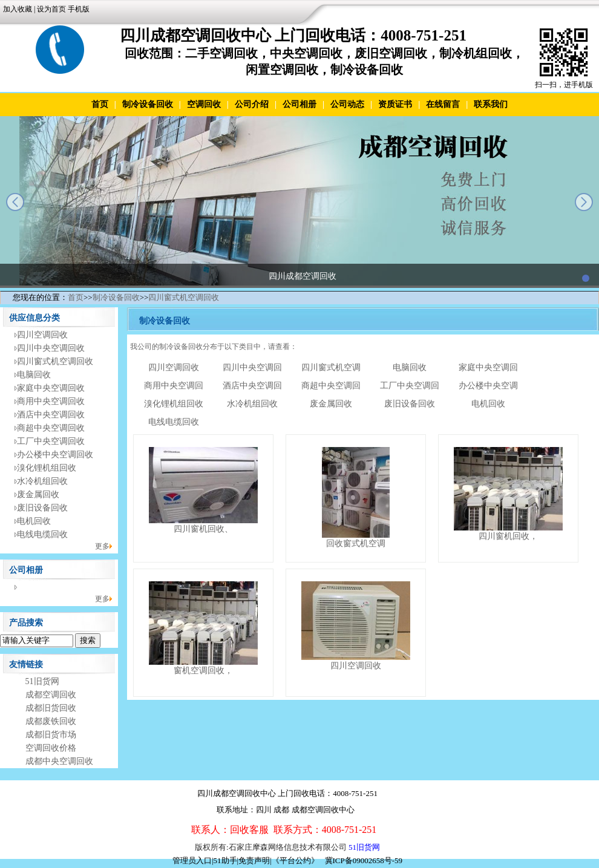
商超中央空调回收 (51, 428)
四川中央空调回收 (51, 348)
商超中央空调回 (331, 386)
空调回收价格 (51, 748)
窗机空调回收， (203, 671)
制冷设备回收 (148, 104)
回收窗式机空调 (356, 543)
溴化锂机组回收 (47, 468)
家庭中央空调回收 (51, 388)
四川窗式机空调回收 (184, 297)
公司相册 (299, 104)
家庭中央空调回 (488, 367)
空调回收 (204, 104)
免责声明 (254, 860)
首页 (100, 104)
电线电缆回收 (42, 534)
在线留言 (443, 104)
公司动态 (347, 104)
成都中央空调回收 (59, 761)
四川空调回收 (42, 335)
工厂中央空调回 (410, 386)
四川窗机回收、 (203, 529)
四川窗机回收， (508, 536)
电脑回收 (34, 375)
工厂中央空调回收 (51, 441)
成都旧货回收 (51, 708)
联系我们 (491, 104)
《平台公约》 (295, 860)
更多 (102, 546)
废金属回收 (38, 494)
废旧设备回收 (42, 508)
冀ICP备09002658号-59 (364, 860)
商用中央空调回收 (51, 401)
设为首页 (51, 9)
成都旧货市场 (51, 735)
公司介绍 (252, 104)
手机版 (79, 9)
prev (15, 202)
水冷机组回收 (42, 481)
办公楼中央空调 (488, 386)
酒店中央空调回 (252, 386)
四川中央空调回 (252, 367)
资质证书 (395, 104)
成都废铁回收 (51, 721)
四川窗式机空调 (331, 367)
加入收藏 (18, 9)
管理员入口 (192, 860)
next (584, 202)
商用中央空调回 (174, 386)
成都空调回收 (51, 695)
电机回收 (34, 521)
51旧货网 (42, 681)
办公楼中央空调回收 (55, 455)
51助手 (225, 860)
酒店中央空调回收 (51, 415)
